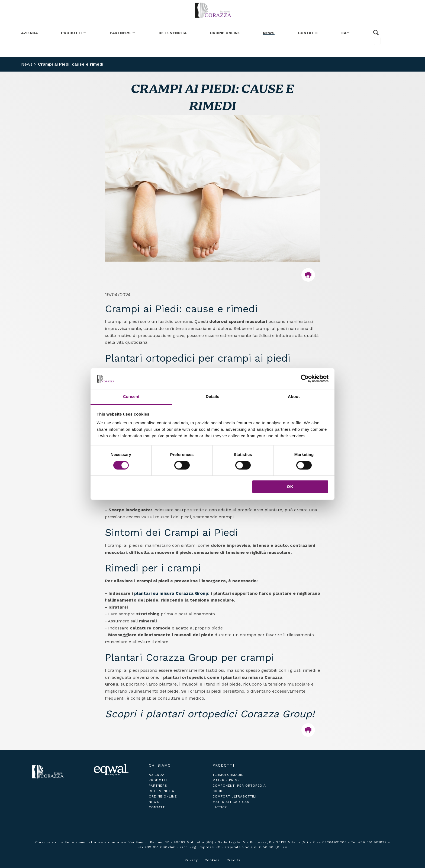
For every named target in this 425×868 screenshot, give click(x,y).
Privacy (191, 860)
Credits (234, 860)
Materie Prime (226, 780)
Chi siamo (160, 765)
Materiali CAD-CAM (231, 802)
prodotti (158, 780)
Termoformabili (228, 775)
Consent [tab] (131, 396)
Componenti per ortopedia (239, 786)
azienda (157, 775)
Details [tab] (212, 396)
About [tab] (294, 396)
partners (158, 786)
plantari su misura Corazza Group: (172, 593)
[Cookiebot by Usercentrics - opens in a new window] (305, 379)
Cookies (212, 860)
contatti (157, 807)
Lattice (220, 807)
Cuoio (218, 791)
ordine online (163, 796)
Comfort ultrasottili (234, 796)
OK (290, 486)
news (154, 802)
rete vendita (162, 791)
